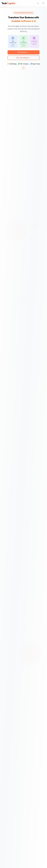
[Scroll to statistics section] (24, 68)
